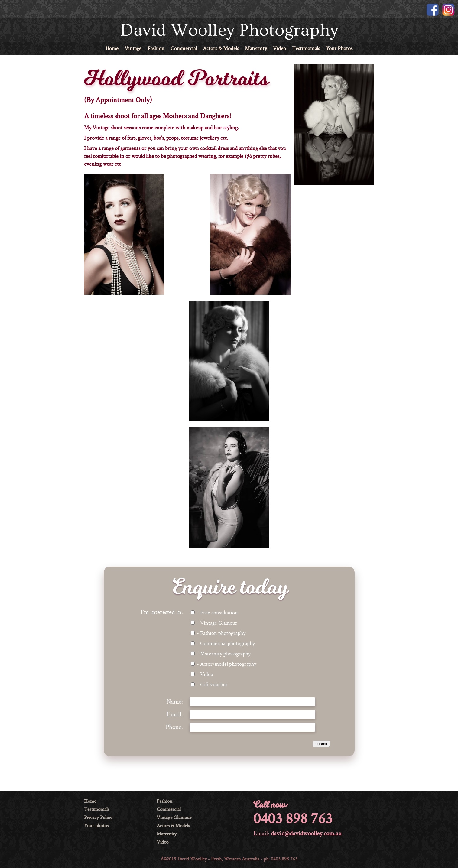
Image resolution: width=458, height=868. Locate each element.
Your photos (96, 826)
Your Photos (339, 49)
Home (112, 49)
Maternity (256, 49)
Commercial (184, 49)
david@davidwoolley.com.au (306, 834)
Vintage (133, 49)
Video (279, 49)
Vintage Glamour (174, 818)
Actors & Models (221, 49)
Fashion (156, 49)
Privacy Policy (98, 818)
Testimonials (306, 49)
